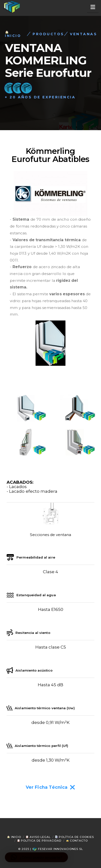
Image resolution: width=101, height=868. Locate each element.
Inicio (14, 837)
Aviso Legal (38, 837)
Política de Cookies (75, 837)
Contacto (77, 841)
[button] (93, 7)
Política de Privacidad (39, 841)
